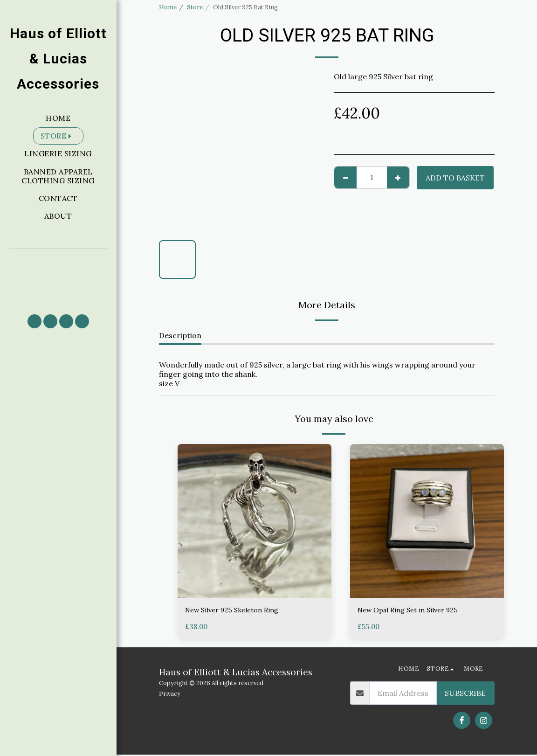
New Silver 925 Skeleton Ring (236, 611)
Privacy (170, 695)
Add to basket (455, 178)
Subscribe (465, 694)
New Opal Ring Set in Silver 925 (413, 611)
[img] (255, 521)
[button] (58, 277)
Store (195, 7)
